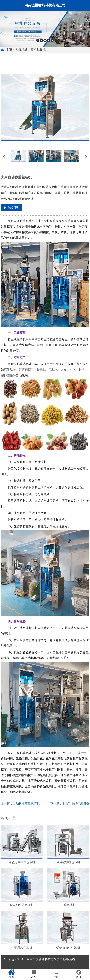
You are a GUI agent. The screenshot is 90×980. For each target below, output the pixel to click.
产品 (34, 974)
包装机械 (21, 50)
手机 (56, 974)
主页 (9, 50)
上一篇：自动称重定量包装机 (20, 804)
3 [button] (45, 41)
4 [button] (49, 41)
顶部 (79, 974)
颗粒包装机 (38, 50)
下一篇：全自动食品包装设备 (70, 804)
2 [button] (41, 41)
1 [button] (38, 41)
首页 (11, 974)
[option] (45, 30)
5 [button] (52, 41)
